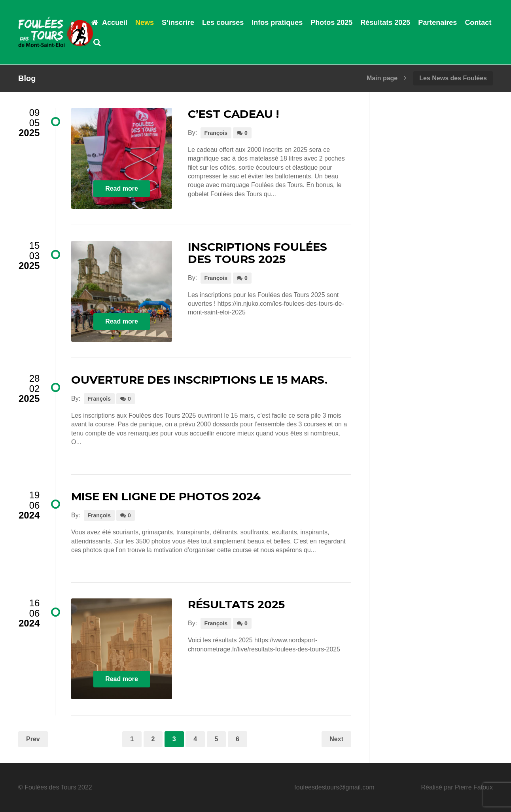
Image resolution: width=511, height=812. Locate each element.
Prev (33, 739)
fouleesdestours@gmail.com (334, 787)
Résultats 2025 (385, 23)
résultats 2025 (236, 604)
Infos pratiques (277, 23)
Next (336, 739)
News (145, 23)
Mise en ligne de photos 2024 (166, 496)
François (216, 133)
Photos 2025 (331, 23)
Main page (382, 78)
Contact (478, 23)
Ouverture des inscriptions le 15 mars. (199, 380)
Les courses (223, 23)
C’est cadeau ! (233, 114)
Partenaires (437, 23)
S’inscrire (178, 23)
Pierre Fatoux (474, 787)
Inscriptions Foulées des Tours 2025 (257, 253)
